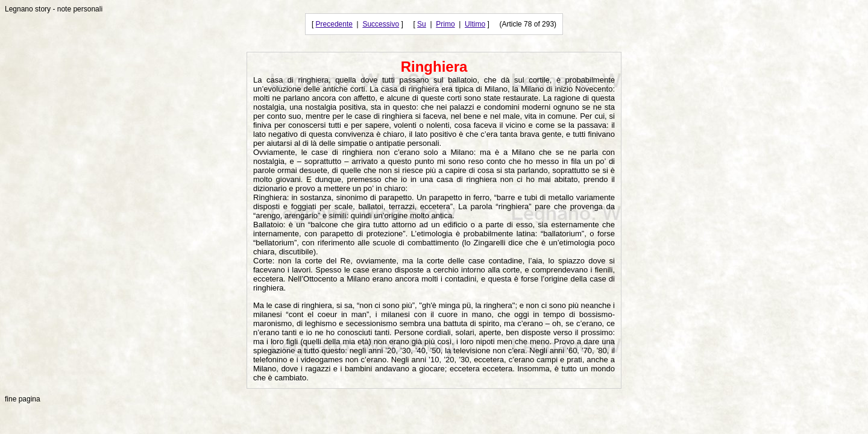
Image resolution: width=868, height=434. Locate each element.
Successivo (381, 24)
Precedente (334, 24)
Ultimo (475, 24)
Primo (445, 24)
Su (422, 24)
